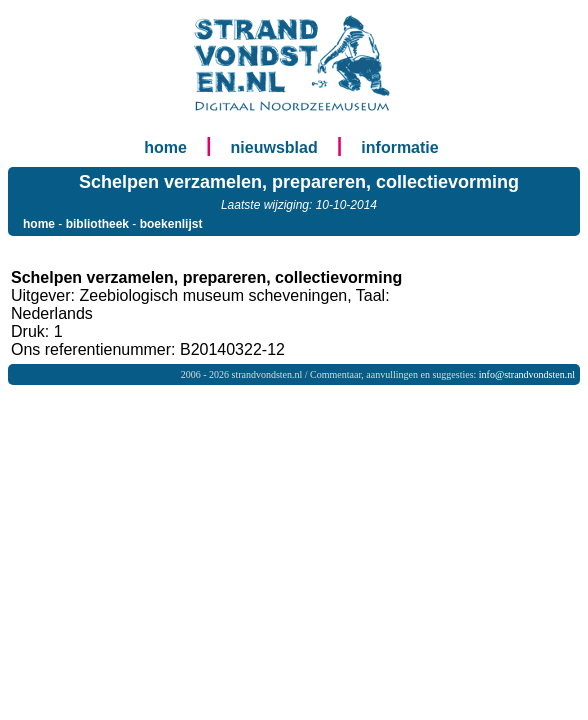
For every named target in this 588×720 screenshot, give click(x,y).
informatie (399, 147)
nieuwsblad (274, 147)
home (165, 147)
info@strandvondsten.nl (527, 374)
